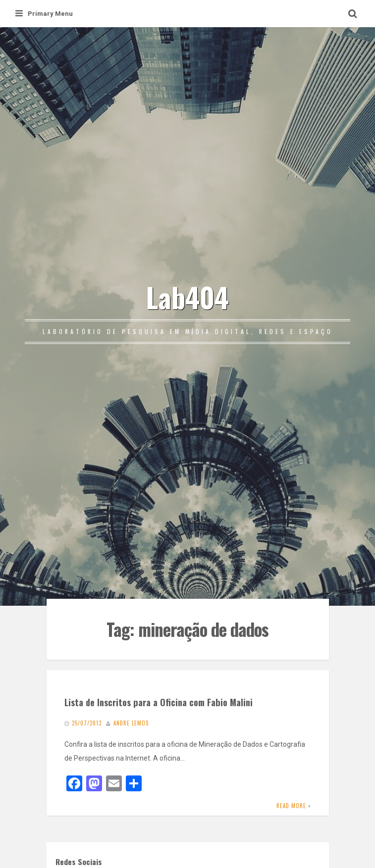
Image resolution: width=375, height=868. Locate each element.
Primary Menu (44, 14)
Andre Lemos (131, 723)
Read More (291, 806)
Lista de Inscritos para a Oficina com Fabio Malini (159, 702)
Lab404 (187, 297)
